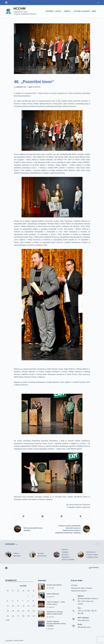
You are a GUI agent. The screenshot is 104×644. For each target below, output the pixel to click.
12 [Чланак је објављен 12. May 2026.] (13, 606)
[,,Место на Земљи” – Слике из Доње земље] (41, 604)
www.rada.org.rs (83, 620)
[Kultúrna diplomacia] (8, 555)
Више (95, 11)
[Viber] (81, 516)
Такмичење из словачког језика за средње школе (92, 554)
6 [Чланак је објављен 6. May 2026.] (18, 601)
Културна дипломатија (42, 555)
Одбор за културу (34, 87)
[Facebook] (6, 3)
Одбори (69, 11)
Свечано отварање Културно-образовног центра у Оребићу (68, 554)
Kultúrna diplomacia (17, 555)
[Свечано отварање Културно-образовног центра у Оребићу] (57, 555)
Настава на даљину (82, 11)
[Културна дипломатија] (32, 555)
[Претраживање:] (98, 3)
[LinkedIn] (62, 516)
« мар (7, 620)
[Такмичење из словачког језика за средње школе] (81, 555)
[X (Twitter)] (43, 516)
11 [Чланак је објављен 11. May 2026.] (8, 606)
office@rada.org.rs (84, 627)
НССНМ (19, 9)
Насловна (50, 11)
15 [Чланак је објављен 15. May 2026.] (28, 606)
